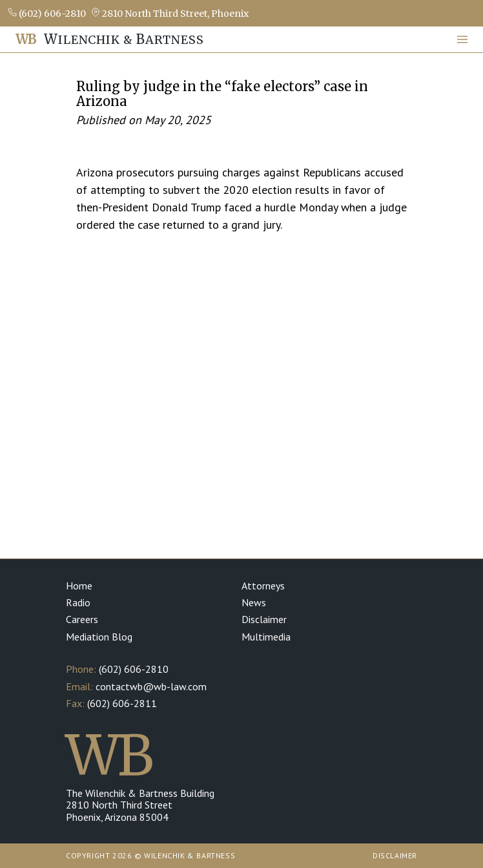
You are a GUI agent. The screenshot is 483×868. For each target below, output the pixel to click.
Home (79, 586)
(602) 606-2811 (122, 703)
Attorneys (263, 586)
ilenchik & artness (110, 39)
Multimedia (266, 637)
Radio (78, 602)
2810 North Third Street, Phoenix (170, 13)
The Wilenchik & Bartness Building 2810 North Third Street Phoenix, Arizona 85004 (140, 805)
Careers (82, 619)
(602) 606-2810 (47, 13)
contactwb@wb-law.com (151, 686)
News (254, 602)
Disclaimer (264, 619)
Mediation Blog (99, 637)
